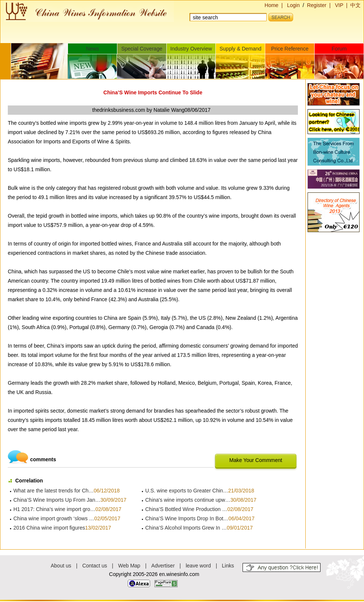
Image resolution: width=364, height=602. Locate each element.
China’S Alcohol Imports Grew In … (186, 528)
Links (228, 566)
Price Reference (290, 49)
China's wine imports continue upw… (188, 500)
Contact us (95, 566)
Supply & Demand (240, 49)
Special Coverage (142, 49)
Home (271, 5)
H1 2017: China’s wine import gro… (54, 509)
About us (61, 566)
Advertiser (163, 566)
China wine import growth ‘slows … (54, 518)
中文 (355, 5)
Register (316, 5)
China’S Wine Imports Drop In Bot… (187, 518)
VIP (339, 5)
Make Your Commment (256, 460)
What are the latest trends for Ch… (53, 491)
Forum (339, 49)
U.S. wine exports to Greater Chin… (187, 491)
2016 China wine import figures (49, 528)
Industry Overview (191, 49)
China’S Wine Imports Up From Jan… (57, 500)
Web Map (129, 566)
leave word (198, 566)
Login (293, 5)
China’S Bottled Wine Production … (186, 509)
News (92, 49)
